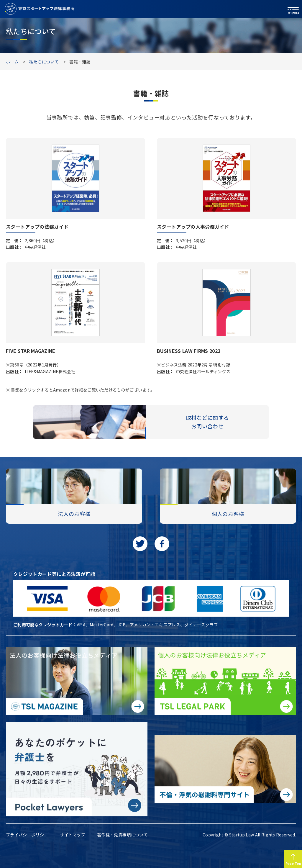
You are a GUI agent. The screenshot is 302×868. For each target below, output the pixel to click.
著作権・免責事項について (122, 835)
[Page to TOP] (293, 859)
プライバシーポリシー (27, 835)
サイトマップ (73, 835)
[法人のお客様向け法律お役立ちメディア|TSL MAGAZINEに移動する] (77, 681)
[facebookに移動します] (162, 544)
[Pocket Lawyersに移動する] (77, 769)
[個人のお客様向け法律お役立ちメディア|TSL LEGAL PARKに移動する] (225, 681)
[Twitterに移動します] (140, 544)
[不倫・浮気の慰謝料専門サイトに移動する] (225, 769)
